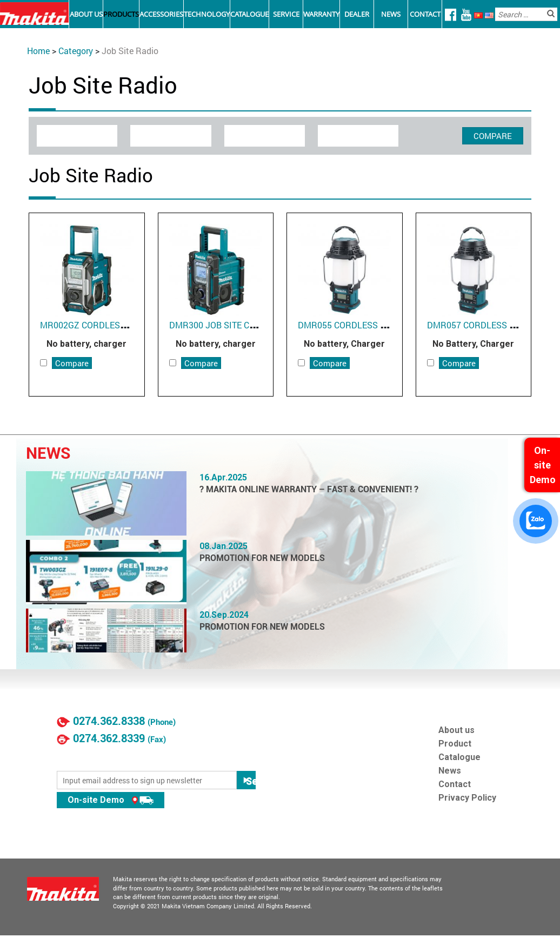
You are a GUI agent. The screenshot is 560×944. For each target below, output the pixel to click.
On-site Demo (111, 800)
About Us (86, 14)
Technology (207, 14)
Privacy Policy (467, 798)
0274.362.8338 (109, 721)
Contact (425, 14)
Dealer (357, 14)
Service (286, 14)
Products (121, 14)
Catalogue (249, 14)
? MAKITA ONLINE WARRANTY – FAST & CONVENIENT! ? (309, 489)
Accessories (161, 14)
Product (455, 744)
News (391, 14)
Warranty (321, 14)
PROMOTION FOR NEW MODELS (262, 558)
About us (456, 730)
